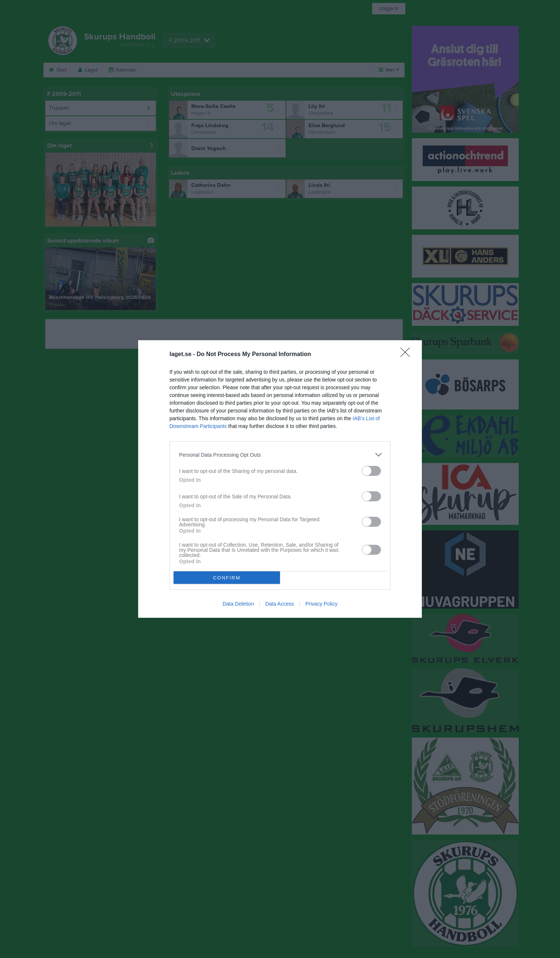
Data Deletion (238, 604)
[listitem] (280, 455)
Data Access (280, 604)
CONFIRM (227, 578)
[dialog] (280, 479)
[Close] (407, 355)
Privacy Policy (321, 604)
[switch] (371, 471)
